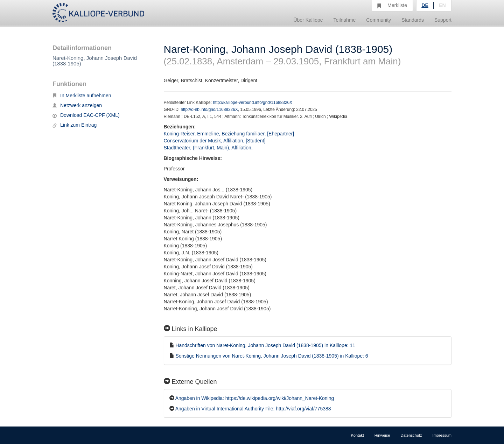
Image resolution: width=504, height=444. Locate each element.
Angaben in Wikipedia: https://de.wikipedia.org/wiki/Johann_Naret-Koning (255, 398)
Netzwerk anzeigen (77, 105)
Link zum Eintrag (75, 125)
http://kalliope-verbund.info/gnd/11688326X (253, 103)
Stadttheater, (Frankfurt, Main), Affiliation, (209, 148)
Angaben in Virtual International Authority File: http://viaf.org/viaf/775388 (253, 409)
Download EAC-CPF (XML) (86, 115)
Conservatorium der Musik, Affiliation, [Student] (215, 141)
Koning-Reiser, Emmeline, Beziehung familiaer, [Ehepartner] (229, 134)
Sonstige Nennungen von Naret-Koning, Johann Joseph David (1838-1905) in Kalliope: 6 (272, 356)
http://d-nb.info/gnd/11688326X (209, 110)
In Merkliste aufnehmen (82, 96)
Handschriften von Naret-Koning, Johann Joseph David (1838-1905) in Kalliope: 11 (265, 345)
